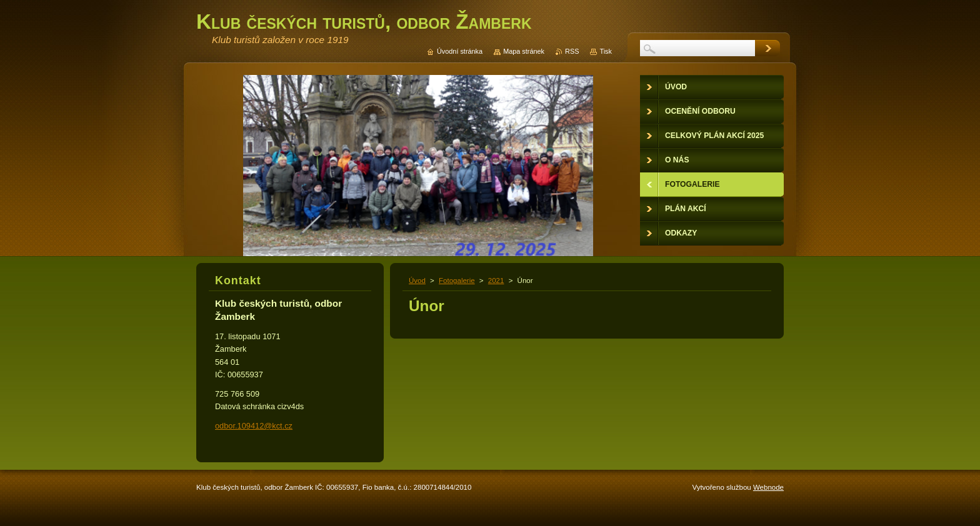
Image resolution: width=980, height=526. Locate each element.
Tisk (606, 51)
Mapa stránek (524, 51)
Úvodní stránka (460, 51)
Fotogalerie (457, 280)
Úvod (417, 280)
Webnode (768, 487)
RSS (572, 51)
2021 (496, 280)
